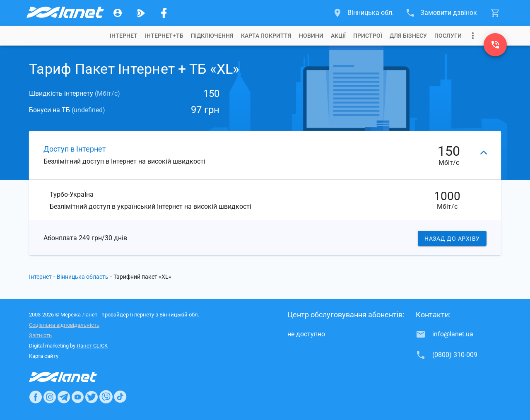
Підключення (212, 36)
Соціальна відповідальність (64, 325)
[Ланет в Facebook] (36, 397)
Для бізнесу (408, 36)
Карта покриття (266, 36)
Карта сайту (44, 356)
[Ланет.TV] (141, 13)
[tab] (124, 36)
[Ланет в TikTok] (120, 397)
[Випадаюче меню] (473, 36)
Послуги (448, 36)
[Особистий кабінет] (118, 13)
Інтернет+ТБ (164, 36)
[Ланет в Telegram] (64, 397)
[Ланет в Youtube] (77, 397)
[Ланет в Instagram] (50, 397)
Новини (311, 36)
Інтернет (40, 277)
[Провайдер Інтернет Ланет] (73, 377)
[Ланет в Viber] (106, 397)
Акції (338, 36)
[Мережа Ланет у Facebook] (164, 13)
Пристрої (368, 36)
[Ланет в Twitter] (92, 397)
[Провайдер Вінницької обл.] (65, 13)
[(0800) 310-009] (495, 45)
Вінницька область (83, 277)
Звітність (40, 335)
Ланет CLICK (92, 346)
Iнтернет (124, 36)
